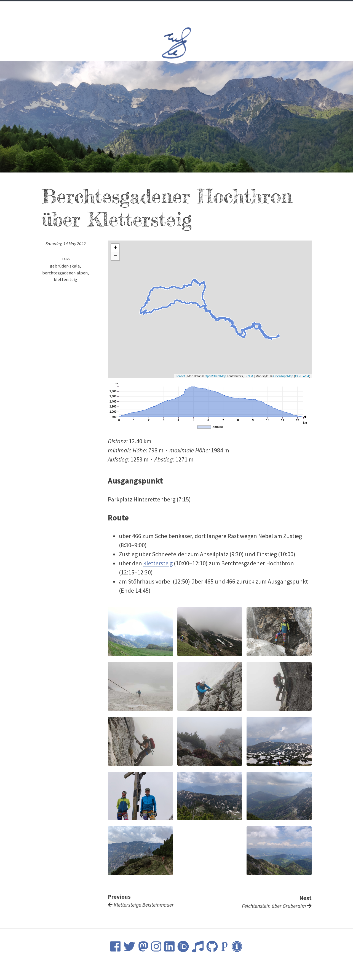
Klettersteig (158, 563)
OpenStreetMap (215, 376)
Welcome (123, 9)
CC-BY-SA (302, 376)
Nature (206, 9)
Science (161, 9)
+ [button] (115, 248)
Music (184, 9)
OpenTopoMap (283, 376)
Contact (231, 9)
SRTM (249, 376)
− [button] (115, 256)
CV (143, 9)
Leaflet (180, 376)
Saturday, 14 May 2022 (66, 244)
